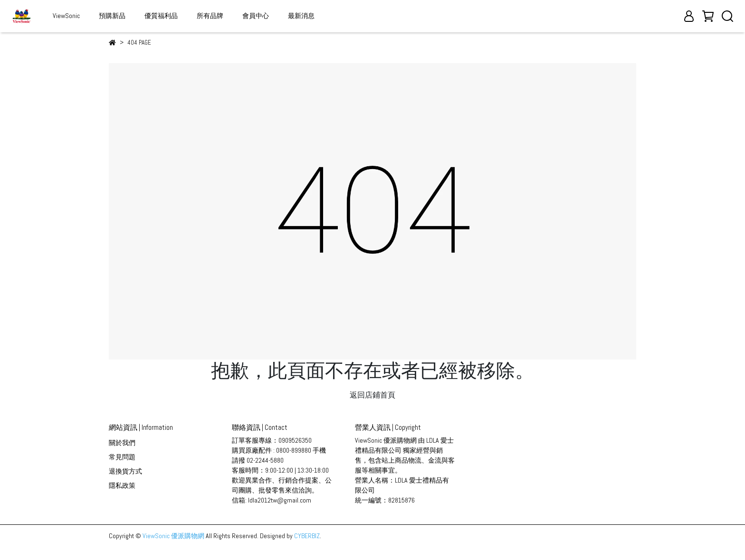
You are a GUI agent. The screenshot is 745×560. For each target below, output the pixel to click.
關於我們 (122, 443)
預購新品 (112, 16)
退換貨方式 (125, 471)
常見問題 (122, 457)
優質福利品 (161, 16)
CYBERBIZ (307, 536)
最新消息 (301, 16)
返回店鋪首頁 (372, 395)
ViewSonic (66, 16)
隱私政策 (122, 485)
